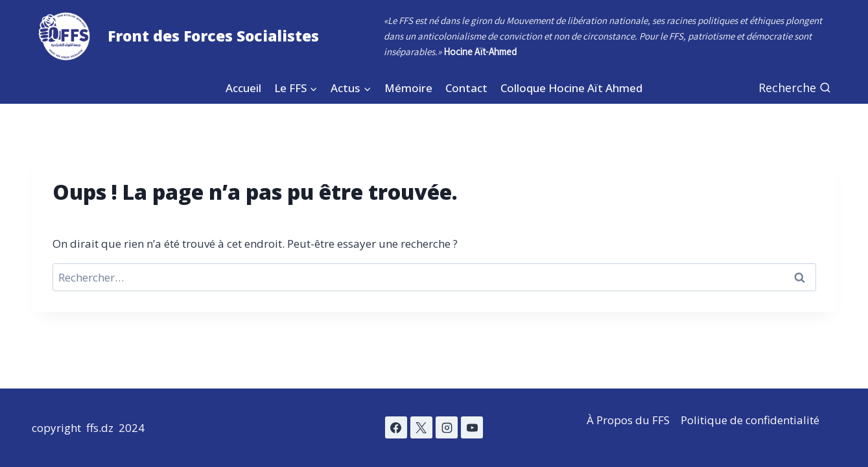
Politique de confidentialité (750, 420)
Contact (466, 88)
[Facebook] (396, 427)
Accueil (243, 88)
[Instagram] (447, 427)
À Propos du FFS (628, 420)
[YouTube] (472, 427)
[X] (421, 427)
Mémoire (408, 88)
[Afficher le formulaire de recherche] (795, 88)
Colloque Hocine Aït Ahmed (571, 88)
